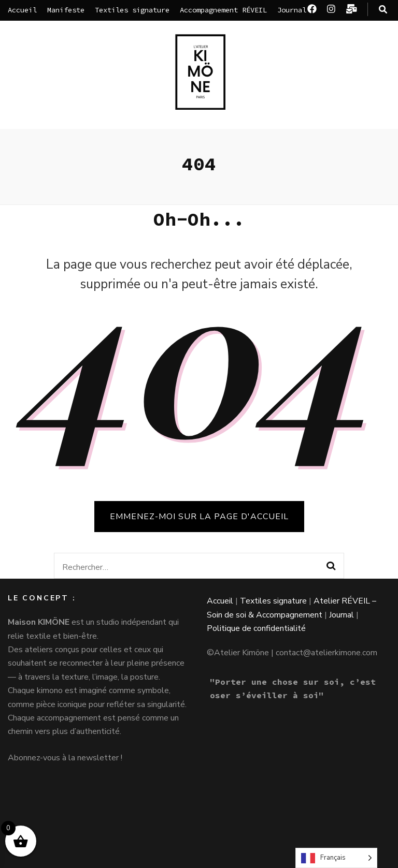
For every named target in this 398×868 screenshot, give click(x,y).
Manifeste (66, 10)
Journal (292, 10)
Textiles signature (132, 10)
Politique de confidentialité (256, 628)
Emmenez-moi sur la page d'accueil (199, 517)
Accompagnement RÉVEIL (223, 10)
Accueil (22, 10)
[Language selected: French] (336, 858)
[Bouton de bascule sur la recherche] (383, 10)
